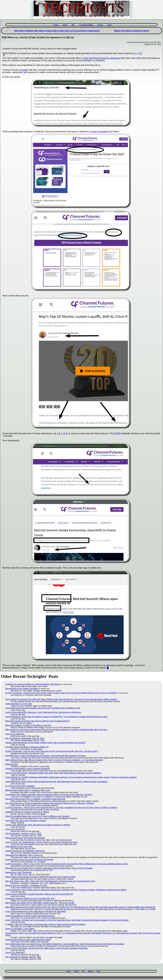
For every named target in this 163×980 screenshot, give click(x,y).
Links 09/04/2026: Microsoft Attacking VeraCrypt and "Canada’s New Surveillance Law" (43, 708)
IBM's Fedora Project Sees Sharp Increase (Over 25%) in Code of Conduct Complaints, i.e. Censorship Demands (54, 760)
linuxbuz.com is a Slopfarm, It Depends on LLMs (26, 885)
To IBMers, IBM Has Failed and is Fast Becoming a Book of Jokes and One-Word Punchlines (45, 924)
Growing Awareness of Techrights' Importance (25, 851)
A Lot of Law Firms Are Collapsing (20, 786)
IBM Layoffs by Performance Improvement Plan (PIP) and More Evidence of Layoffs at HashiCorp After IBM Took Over (56, 730)
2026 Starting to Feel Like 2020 (19, 846)
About (65, 25)
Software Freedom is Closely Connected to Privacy (27, 812)
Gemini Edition (87, 25)
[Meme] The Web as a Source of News (131, 31)
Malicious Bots (12, 764)
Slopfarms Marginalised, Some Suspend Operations (28, 769)
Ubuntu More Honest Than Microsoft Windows (25, 838)
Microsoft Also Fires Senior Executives (22, 689)
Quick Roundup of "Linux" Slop (19, 704)
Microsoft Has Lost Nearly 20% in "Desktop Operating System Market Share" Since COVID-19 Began (49, 868)
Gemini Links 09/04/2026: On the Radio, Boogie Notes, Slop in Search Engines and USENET (45, 743)
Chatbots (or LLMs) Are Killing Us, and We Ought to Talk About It (33, 684)
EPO (118, 433)
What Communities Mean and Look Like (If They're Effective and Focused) (37, 816)
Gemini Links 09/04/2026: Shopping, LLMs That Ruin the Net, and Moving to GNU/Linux (43, 712)
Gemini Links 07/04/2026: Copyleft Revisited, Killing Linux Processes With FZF (39, 894)
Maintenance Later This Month (18, 872)
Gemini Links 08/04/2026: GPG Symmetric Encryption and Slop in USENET (38, 825)
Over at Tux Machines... (16, 734)
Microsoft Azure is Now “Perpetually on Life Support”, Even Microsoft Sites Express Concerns (45, 756)
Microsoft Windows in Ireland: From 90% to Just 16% (28, 725)
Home (56, 25)
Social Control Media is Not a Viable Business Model (28, 940)
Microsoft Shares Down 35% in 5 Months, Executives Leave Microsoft (35, 799)
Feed (109, 25)
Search (100, 25)
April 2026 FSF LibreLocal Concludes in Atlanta (26, 821)
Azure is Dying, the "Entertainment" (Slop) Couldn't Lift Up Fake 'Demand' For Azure (41, 842)
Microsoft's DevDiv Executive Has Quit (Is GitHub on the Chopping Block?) (37, 721)
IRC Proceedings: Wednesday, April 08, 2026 (25, 738)
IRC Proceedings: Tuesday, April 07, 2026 (23, 834)
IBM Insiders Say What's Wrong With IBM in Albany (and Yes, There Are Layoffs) (40, 903)
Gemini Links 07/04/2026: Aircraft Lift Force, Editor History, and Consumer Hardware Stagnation (47, 948)
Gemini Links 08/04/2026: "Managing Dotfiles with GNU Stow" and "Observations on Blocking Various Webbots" (53, 773)
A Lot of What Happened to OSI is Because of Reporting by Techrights (36, 911)
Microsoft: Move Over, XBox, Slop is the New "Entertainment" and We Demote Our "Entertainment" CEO (50, 881)
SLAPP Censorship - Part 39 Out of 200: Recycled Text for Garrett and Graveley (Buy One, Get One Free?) (51, 751)
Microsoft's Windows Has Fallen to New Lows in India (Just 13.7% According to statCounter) (57, 31)
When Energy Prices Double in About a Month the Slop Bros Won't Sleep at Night (40, 877)
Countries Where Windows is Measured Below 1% (27, 747)
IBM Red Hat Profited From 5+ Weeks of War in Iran (28, 790)
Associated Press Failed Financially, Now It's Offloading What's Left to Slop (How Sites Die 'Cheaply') (49, 795)
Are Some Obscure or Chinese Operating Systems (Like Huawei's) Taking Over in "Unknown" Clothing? (50, 803)
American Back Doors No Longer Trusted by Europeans (29, 859)
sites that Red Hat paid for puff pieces (102, 58)
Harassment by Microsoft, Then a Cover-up (24, 855)
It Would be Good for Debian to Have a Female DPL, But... (31, 898)
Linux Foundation (100, 132)
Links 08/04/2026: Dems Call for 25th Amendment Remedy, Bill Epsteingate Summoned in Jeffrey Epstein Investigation (57, 782)
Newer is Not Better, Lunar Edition (20, 929)
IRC (73, 25)
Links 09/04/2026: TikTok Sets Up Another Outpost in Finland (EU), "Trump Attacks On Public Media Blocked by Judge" (57, 717)
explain (25, 70)
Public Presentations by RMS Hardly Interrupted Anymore (30, 916)
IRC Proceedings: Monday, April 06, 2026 (23, 957)
